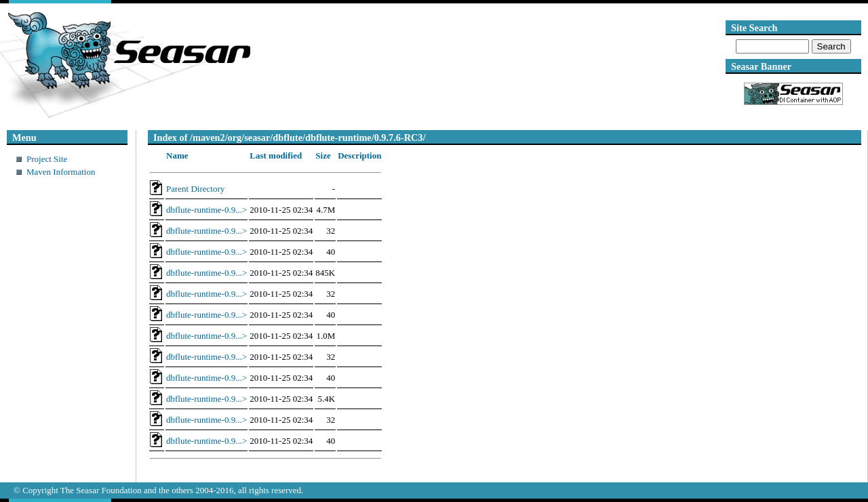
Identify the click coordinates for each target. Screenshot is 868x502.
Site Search (754, 28)
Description (359, 155)
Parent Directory (195, 189)
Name (177, 155)
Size (323, 155)
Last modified (276, 155)
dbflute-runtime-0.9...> (206, 210)
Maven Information (61, 172)
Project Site (47, 159)
